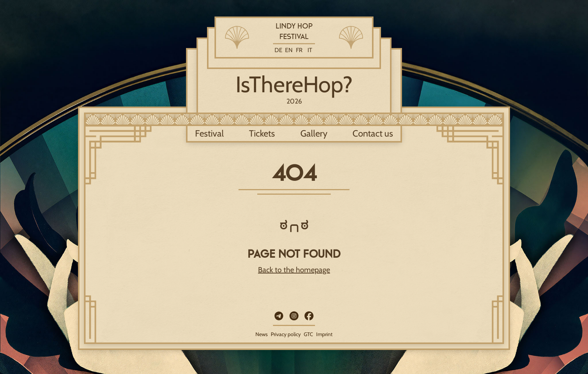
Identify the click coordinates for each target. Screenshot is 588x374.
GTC (308, 334)
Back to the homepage (294, 270)
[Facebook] (309, 316)
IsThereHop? (294, 84)
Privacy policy (286, 334)
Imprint (324, 334)
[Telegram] (279, 316)
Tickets (262, 133)
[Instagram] (294, 316)
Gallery (314, 133)
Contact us (373, 133)
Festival (209, 133)
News (262, 334)
